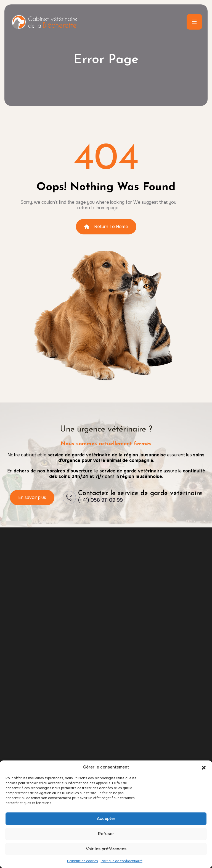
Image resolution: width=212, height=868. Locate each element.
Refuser (106, 834)
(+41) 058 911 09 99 (100, 500)
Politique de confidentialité (122, 861)
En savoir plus (32, 497)
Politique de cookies (83, 861)
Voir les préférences (106, 849)
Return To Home (106, 227)
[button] (204, 767)
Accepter (106, 819)
